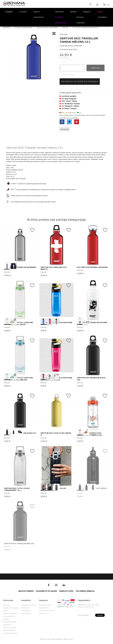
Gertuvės (7, 274)
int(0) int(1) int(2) (56, 302)
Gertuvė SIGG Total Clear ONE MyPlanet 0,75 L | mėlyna (18, 381)
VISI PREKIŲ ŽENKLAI (83, 577)
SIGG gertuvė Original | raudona (92, 269)
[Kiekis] (72, 68)
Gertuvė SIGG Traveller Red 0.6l (19, 545)
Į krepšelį (95, 68)
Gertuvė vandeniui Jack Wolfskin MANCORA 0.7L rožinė (56, 381)
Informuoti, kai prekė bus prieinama (82, 82)
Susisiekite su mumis (44, 577)
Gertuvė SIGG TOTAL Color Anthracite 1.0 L (53, 491)
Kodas (62, 46)
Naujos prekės (24, 577)
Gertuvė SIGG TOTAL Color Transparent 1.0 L (17, 491)
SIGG (75, 49)
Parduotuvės (64, 577)
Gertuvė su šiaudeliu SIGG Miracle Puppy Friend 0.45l (89, 436)
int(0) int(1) (20, 247)
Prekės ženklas (66, 49)
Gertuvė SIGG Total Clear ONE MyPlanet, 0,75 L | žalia (18, 325)
